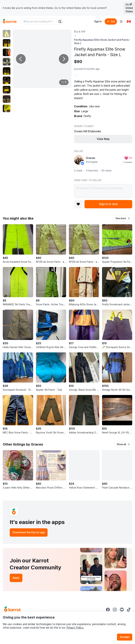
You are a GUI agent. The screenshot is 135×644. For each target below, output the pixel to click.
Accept (125, 637)
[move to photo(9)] (7, 108)
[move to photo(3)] (7, 52)
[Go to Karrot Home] (12, 610)
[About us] (121, 21)
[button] (123, 218)
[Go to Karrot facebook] (108, 610)
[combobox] (39, 21)
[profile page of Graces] (79, 160)
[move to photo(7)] (7, 90)
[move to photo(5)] (7, 71)
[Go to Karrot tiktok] (129, 610)
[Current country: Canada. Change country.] (129, 21)
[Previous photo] (21, 59)
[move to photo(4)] (7, 62)
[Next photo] (64, 59)
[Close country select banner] (131, 4)
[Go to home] (10, 21)
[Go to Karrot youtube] (122, 610)
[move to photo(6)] (7, 80)
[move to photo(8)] (7, 99)
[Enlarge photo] (42, 59)
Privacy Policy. (75, 628)
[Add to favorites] (78, 204)
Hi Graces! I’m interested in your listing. (103, 191)
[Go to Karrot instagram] (115, 610)
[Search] (60, 21)
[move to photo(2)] (7, 43)
